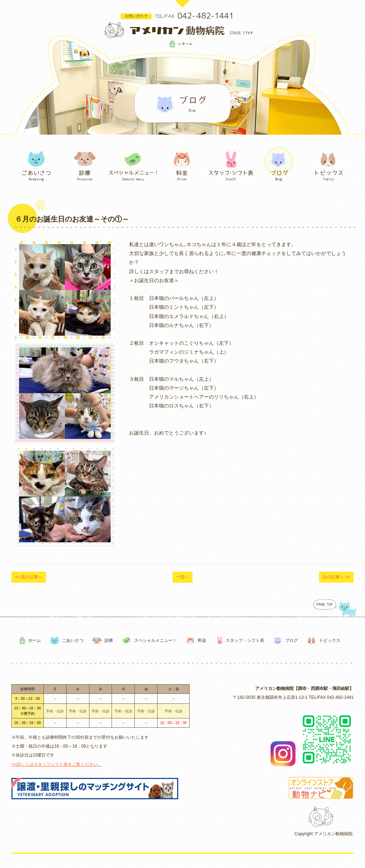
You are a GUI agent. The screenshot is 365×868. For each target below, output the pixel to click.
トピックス (330, 640)
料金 (202, 640)
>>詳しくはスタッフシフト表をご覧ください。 (57, 764)
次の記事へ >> (336, 577)
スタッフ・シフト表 (245, 640)
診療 (109, 640)
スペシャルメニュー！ (155, 640)
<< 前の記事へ (29, 577)
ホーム (35, 640)
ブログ (292, 640)
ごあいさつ (73, 640)
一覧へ (182, 577)
